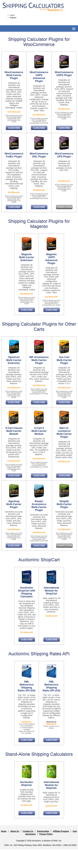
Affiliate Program (61, 831)
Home (4, 831)
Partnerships (43, 831)
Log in (12, 15)
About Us (15, 831)
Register (13, 18)
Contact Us (28, 831)
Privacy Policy (46, 834)
